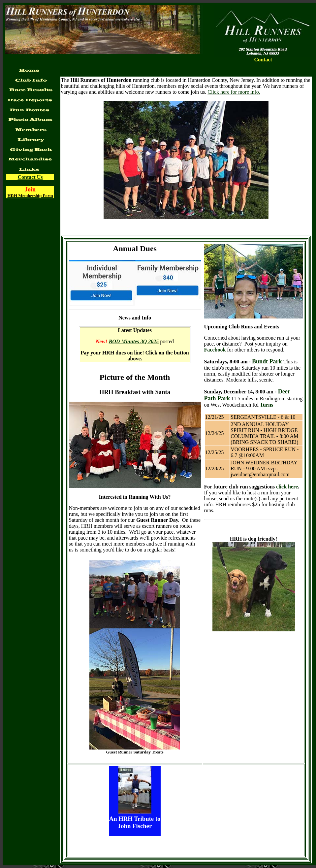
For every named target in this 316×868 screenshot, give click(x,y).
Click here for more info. (234, 92)
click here (287, 487)
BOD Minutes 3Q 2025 (134, 341)
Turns (267, 405)
